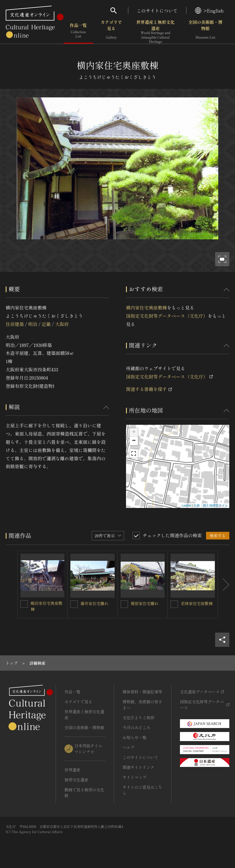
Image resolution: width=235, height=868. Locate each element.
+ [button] (134, 432)
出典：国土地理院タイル (211, 505)
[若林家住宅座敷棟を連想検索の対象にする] (174, 604)
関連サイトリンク (139, 767)
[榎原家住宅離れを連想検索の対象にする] (124, 604)
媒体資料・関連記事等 (142, 692)
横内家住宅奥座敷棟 (146, 308)
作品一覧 (78, 31)
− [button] (134, 441)
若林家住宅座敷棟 (197, 603)
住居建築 (15, 324)
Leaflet (186, 505)
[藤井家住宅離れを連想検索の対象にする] (74, 604)
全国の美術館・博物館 (205, 31)
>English (209, 11)
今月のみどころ (137, 727)
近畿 (46, 324)
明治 (33, 324)
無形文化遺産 (76, 780)
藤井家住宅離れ (95, 603)
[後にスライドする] (224, 585)
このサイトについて (157, 11)
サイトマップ (135, 777)
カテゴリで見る (111, 31)
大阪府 (62, 324)
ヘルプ (129, 747)
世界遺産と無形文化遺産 (156, 32)
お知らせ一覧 (135, 737)
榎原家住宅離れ (145, 603)
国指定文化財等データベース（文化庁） (167, 316)
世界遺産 (72, 770)
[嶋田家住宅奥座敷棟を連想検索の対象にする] (24, 604)
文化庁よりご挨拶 (139, 718)
